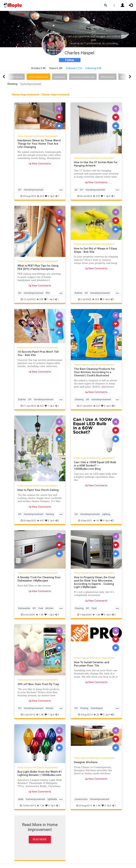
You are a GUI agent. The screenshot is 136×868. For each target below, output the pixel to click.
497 (41, 521)
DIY (20, 190)
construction (81, 799)
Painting (50, 514)
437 (97, 406)
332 (40, 406)
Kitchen (49, 608)
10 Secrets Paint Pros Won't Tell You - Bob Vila (38, 353)
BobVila (78, 293)
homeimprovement (36, 799)
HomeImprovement (34, 190)
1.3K (40, 615)
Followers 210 (74, 68)
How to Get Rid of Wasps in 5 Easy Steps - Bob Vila (95, 250)
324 (40, 196)
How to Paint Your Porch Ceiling (38, 490)
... (61, 189)
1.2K (96, 615)
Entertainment (108, 77)
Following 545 (93, 68)
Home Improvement (38, 77)
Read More (40, 839)
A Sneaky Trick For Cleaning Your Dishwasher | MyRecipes (39, 579)
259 (40, 299)
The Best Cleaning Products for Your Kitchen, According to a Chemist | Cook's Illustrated (94, 372)
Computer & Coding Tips (83, 77)
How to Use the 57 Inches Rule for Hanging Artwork (96, 164)
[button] (106, 5)
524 (96, 299)
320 (96, 196)
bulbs (21, 799)
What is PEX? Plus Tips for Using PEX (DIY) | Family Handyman (38, 267)
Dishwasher (24, 608)
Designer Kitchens (86, 762)
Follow (70, 60)
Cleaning (79, 399)
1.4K (97, 806)
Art (76, 190)
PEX (48, 293)
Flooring (84, 708)
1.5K (40, 715)
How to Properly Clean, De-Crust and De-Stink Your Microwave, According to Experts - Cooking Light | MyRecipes (94, 582)
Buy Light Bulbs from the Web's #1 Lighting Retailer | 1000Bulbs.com (40, 773)
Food (41, 608)
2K (96, 715)
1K (96, 521)
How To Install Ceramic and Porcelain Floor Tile (92, 664)
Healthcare (60, 77)
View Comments (40, 164)
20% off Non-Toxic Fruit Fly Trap (38, 684)
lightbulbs (52, 799)
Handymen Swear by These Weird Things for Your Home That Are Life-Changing (39, 144)
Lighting (106, 514)
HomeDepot (97, 708)
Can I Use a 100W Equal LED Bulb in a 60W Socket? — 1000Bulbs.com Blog (95, 465)
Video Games (16, 77)
